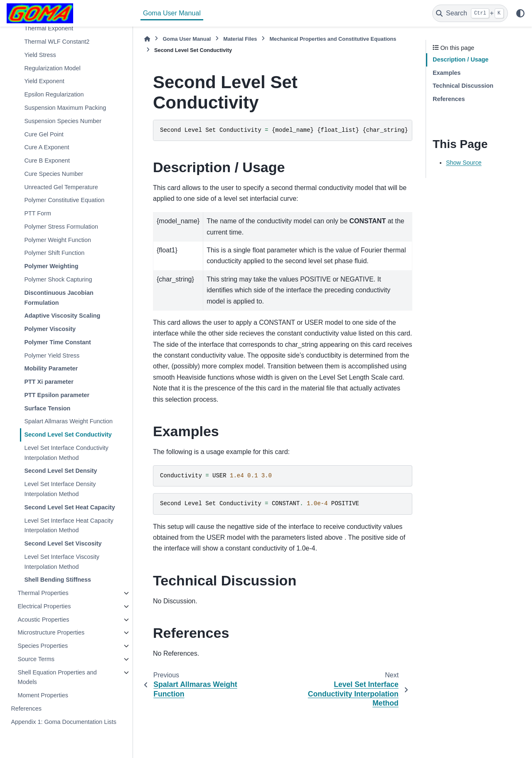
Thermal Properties (43, 593)
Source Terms (36, 659)
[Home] (147, 39)
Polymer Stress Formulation (61, 227)
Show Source (464, 163)
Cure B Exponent (47, 160)
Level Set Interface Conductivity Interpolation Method (66, 453)
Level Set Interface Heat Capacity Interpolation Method (69, 526)
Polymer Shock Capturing (58, 279)
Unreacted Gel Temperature (61, 187)
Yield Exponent (44, 81)
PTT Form (38, 213)
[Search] (470, 13)
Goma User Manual (172, 13)
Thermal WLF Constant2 (57, 42)
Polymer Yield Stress (52, 356)
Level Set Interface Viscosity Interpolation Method (62, 562)
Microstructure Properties (51, 632)
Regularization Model (52, 68)
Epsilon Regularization (54, 94)
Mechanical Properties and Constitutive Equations (333, 39)
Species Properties (43, 646)
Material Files (240, 39)
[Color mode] (520, 13)
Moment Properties (43, 695)
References (26, 709)
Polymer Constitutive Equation (64, 200)
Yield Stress (40, 55)
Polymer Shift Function (54, 253)
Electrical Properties (44, 606)
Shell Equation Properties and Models (57, 677)
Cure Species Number (54, 174)
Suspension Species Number (63, 121)
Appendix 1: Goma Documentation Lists (64, 722)
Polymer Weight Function (58, 240)
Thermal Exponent (49, 28)
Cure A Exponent (47, 147)
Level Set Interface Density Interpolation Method (60, 489)
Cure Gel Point (44, 134)
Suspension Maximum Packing (65, 108)
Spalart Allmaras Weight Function (68, 421)
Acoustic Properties (43, 620)
